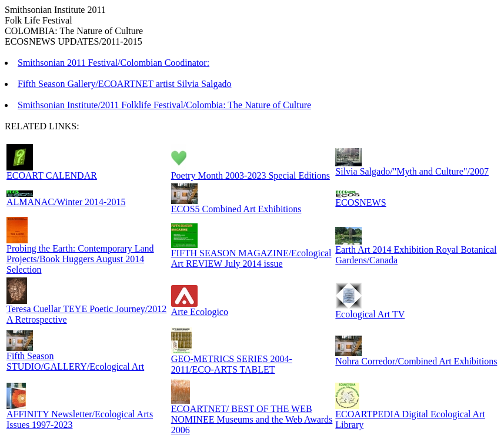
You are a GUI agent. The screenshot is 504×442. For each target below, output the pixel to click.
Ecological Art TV (370, 314)
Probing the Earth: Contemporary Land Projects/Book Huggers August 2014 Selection (80, 259)
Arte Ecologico (200, 312)
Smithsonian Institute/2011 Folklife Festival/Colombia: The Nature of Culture (164, 105)
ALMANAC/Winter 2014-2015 (66, 202)
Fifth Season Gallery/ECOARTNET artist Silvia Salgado (125, 84)
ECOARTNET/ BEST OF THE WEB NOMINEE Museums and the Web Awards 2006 (252, 419)
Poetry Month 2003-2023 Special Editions (251, 175)
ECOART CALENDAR (52, 175)
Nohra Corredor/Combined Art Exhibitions (416, 361)
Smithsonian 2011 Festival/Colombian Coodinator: (114, 63)
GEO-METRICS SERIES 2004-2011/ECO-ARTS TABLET (232, 364)
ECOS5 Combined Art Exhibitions (236, 209)
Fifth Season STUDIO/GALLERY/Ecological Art (75, 361)
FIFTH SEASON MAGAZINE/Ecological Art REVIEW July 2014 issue (251, 258)
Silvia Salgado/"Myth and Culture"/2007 (412, 171)
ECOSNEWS (361, 202)
